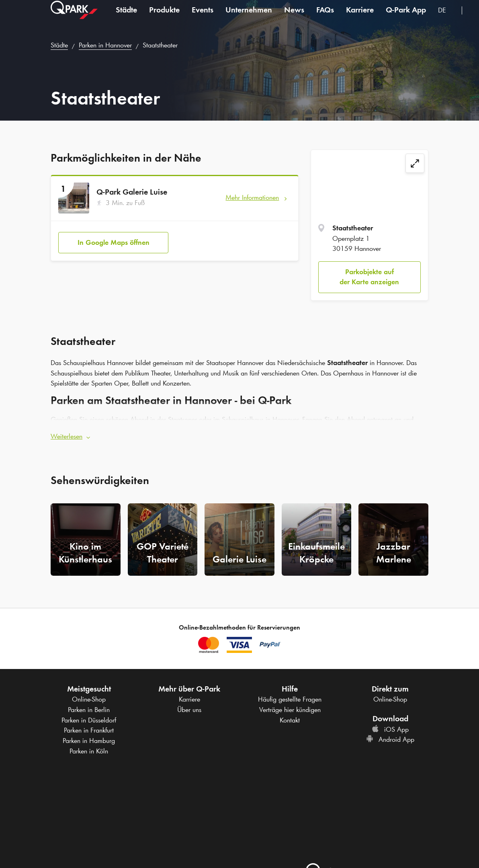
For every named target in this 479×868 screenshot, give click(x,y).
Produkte (164, 18)
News (294, 18)
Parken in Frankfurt (89, 730)
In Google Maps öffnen (114, 238)
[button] (239, 433)
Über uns (189, 709)
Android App (390, 739)
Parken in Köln (89, 751)
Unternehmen (249, 18)
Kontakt (290, 720)
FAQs (325, 18)
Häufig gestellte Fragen (290, 699)
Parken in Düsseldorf (89, 720)
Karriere (360, 18)
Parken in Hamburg (89, 741)
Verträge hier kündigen (290, 709)
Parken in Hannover (105, 45)
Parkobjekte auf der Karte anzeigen (369, 277)
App (406, 18)
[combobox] (447, 19)
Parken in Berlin (89, 709)
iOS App (390, 729)
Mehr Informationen (252, 197)
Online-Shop (89, 699)
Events (203, 18)
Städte (126, 18)
